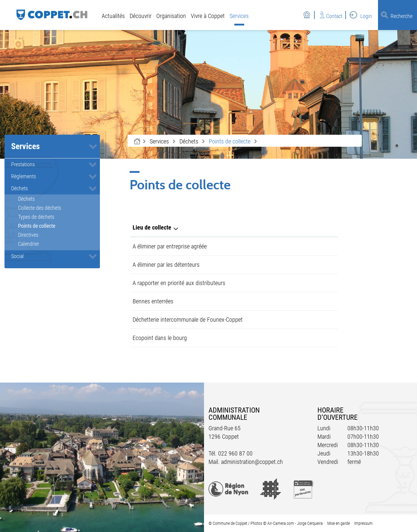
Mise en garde (339, 523)
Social (17, 256)
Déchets (19, 188)
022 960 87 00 (235, 453)
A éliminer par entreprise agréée (170, 246)
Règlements (24, 176)
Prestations (23, 164)
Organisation (171, 16)
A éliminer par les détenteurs (166, 265)
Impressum (363, 523)
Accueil (137, 141)
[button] (159, 141)
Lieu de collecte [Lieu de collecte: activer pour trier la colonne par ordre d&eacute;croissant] (152, 227)
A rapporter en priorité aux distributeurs (179, 283)
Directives (28, 235)
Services (239, 16)
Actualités (113, 16)
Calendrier (28, 244)
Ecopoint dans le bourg (160, 338)
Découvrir (141, 16)
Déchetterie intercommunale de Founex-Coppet (188, 320)
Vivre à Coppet (208, 16)
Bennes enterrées (153, 301)
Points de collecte (50, 226)
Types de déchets (36, 217)
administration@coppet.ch (252, 462)
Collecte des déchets (40, 208)
